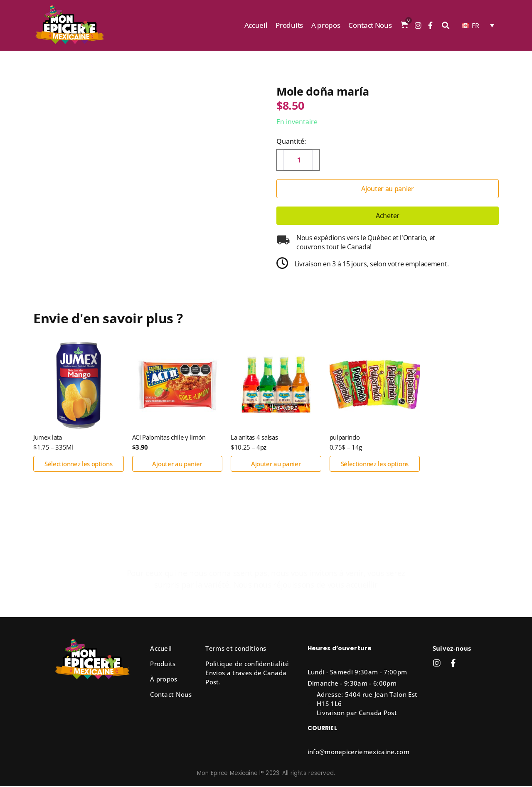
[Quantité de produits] (298, 160)
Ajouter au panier (388, 189)
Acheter (388, 216)
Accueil (256, 25)
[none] (478, 25)
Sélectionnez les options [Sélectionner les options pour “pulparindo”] (375, 465)
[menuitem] (478, 25)
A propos (326, 25)
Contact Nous (370, 25)
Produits (289, 25)
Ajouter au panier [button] (177, 465)
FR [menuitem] (475, 26)
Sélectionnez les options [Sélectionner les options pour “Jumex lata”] (78, 465)
